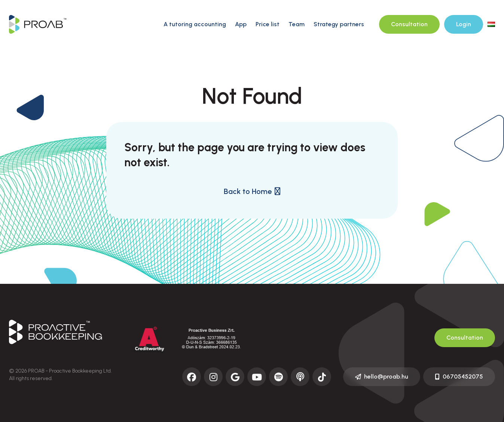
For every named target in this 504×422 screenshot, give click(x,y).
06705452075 (459, 377)
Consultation (409, 24)
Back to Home (252, 191)
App (241, 24)
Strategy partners (339, 24)
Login (464, 24)
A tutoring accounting (195, 24)
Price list (268, 24)
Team (297, 24)
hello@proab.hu (382, 377)
